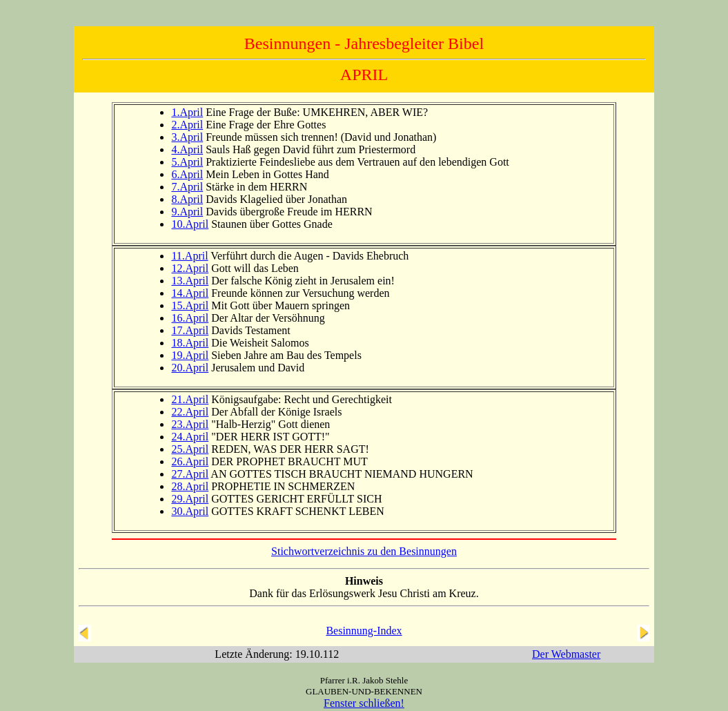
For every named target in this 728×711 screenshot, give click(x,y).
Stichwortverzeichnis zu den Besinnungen (364, 551)
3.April (187, 137)
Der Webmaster (566, 654)
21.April (190, 399)
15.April (190, 305)
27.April (190, 474)
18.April (190, 343)
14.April (190, 293)
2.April (187, 125)
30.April (190, 511)
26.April (190, 461)
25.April (190, 449)
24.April (190, 437)
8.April (187, 199)
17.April (190, 330)
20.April (190, 368)
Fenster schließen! (364, 703)
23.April (190, 424)
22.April (190, 412)
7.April (187, 187)
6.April (187, 174)
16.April (190, 318)
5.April (187, 162)
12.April (190, 268)
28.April (190, 486)
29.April (190, 499)
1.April (187, 112)
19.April (190, 355)
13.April (190, 281)
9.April (187, 212)
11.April (189, 256)
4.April (187, 149)
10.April (190, 224)
